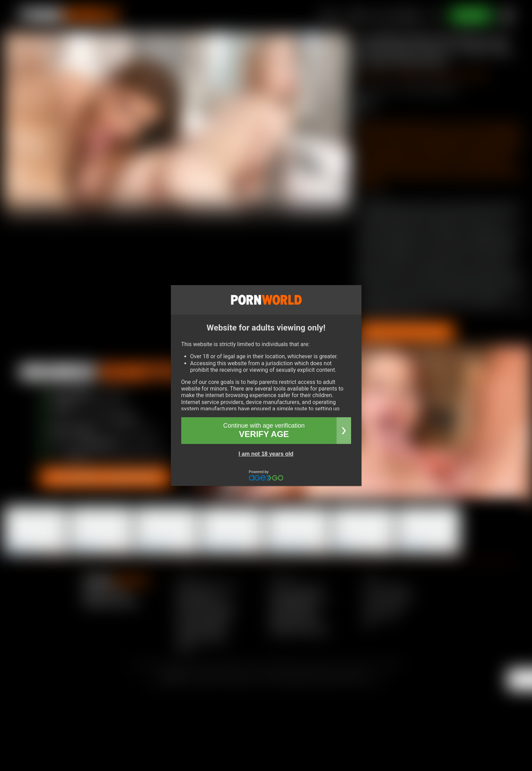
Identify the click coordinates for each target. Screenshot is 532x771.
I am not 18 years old (266, 454)
